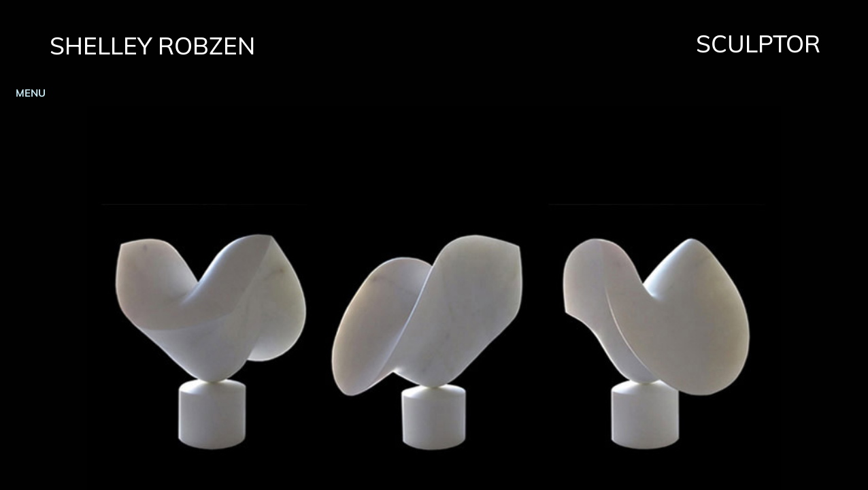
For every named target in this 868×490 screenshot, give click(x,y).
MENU (31, 93)
